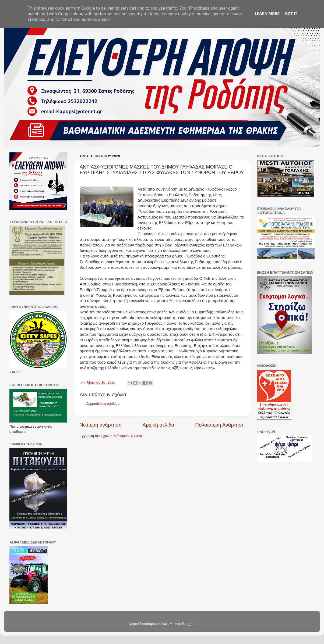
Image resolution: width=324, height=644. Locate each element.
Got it (291, 14)
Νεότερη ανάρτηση (101, 425)
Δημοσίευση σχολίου (103, 404)
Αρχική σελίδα (159, 425)
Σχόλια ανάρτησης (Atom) (121, 436)
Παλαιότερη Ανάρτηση (220, 425)
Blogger (188, 624)
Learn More (267, 14)
